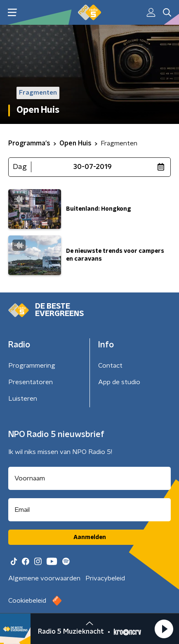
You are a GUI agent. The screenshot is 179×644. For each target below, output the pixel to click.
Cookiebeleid (27, 601)
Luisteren (23, 399)
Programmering (32, 366)
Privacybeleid (105, 578)
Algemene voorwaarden (44, 578)
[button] (164, 629)
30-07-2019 (93, 167)
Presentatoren (31, 382)
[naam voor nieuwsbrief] (89, 478)
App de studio (119, 382)
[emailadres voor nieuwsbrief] (89, 510)
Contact (110, 366)
